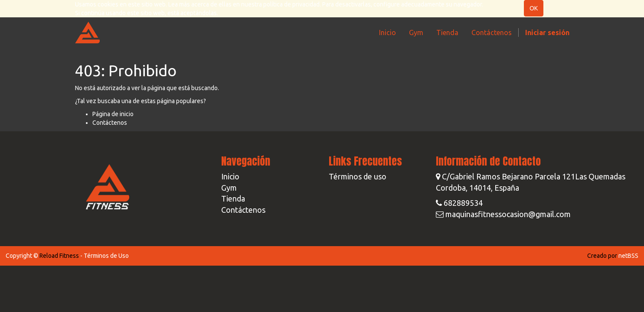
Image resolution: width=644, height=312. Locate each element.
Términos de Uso (106, 256)
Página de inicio (113, 114)
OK (534, 8)
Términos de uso (358, 176)
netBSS (628, 256)
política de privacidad (291, 4)
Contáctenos (110, 123)
